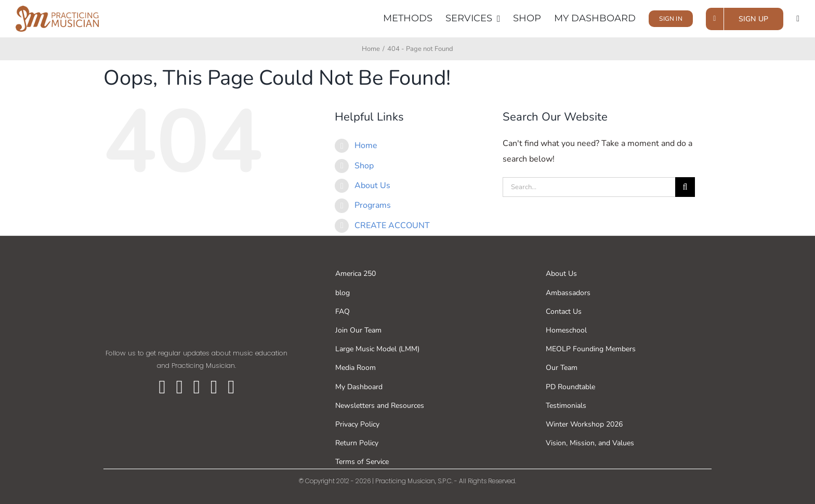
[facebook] (162, 387)
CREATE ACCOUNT (392, 226)
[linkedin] (231, 387)
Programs (373, 205)
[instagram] (197, 387)
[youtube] (214, 387)
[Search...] (589, 187)
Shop (364, 166)
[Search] (685, 187)
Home (366, 145)
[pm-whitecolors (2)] (196, 261)
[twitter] (180, 387)
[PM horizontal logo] (57, 10)
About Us (372, 185)
